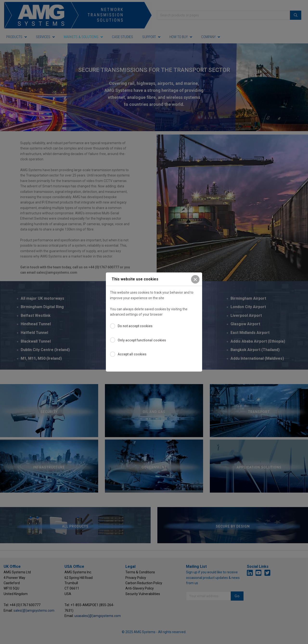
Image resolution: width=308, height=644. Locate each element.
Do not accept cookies (135, 326)
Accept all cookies (132, 354)
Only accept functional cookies (142, 340)
